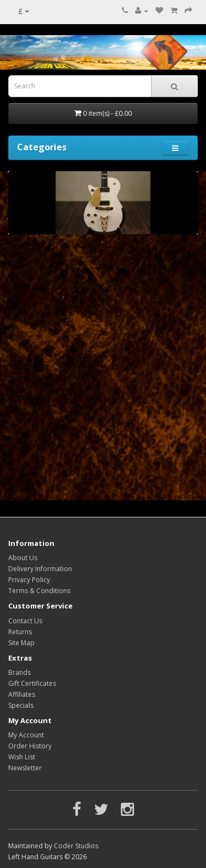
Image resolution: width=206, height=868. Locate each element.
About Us (23, 558)
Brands (20, 672)
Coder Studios (76, 846)
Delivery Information (40, 569)
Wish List (22, 757)
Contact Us (25, 621)
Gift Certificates (32, 683)
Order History (30, 746)
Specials (21, 705)
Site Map (21, 643)
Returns (20, 632)
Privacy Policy (29, 580)
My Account (26, 735)
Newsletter (25, 768)
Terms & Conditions (39, 591)
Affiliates (22, 694)
